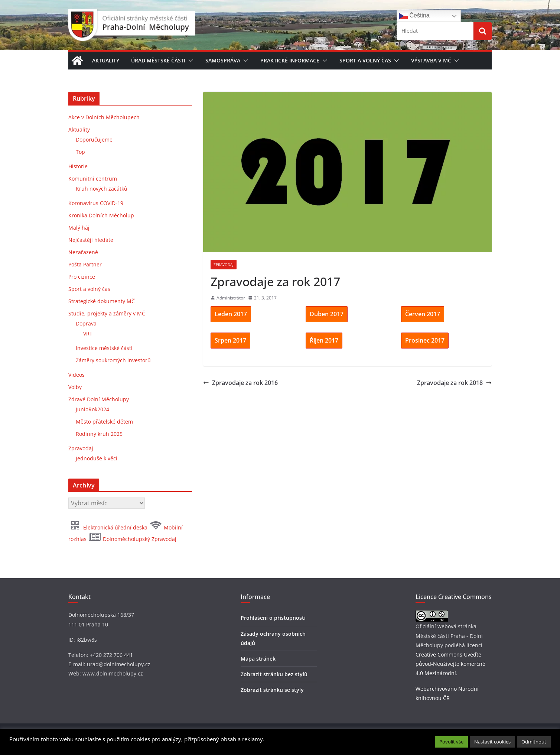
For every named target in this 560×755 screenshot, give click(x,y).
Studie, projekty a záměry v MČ (107, 313)
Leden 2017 (231, 314)
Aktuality (106, 60)
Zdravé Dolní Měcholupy (99, 399)
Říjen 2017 (324, 340)
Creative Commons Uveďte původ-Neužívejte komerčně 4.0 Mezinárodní (450, 664)
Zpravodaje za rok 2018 (454, 383)
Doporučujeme (94, 140)
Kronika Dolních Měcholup (101, 215)
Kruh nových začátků (102, 189)
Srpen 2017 (230, 340)
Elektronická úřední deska (109, 527)
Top (80, 152)
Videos (76, 375)
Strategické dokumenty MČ (102, 301)
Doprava (86, 323)
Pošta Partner (85, 264)
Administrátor (231, 298)
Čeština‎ (414, 16)
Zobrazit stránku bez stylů (274, 674)
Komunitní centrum (93, 179)
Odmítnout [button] (534, 742)
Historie (78, 166)
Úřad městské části (158, 60)
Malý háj (79, 228)
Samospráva (223, 60)
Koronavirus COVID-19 (96, 203)
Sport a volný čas (365, 60)
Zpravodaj (224, 265)
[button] (189, 61)
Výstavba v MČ (431, 60)
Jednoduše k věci (97, 458)
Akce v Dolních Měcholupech (104, 117)
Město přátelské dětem (104, 422)
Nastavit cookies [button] (492, 742)
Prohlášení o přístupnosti (273, 618)
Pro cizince (82, 277)
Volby (75, 387)
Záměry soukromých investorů (113, 360)
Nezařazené (83, 252)
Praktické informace (290, 60)
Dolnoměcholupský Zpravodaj (132, 539)
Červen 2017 (423, 314)
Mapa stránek (258, 659)
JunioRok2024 (92, 409)
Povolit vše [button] (451, 742)
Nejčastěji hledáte (91, 240)
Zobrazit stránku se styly (272, 690)
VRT (88, 333)
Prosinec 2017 (425, 340)
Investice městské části (104, 348)
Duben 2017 (327, 314)
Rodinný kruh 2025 (99, 434)
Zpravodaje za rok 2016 (240, 383)
